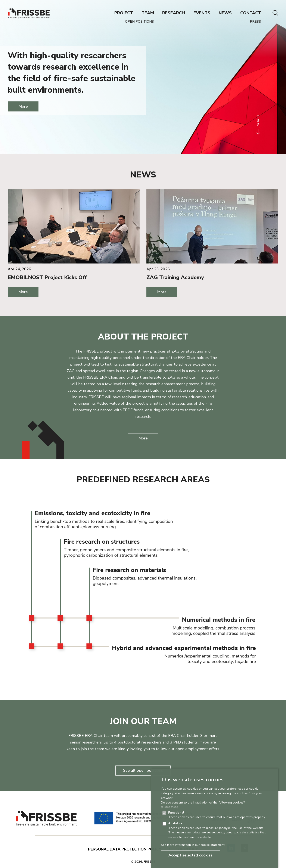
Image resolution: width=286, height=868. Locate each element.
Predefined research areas (143, 480)
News (143, 175)
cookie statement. (213, 845)
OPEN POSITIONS (139, 22)
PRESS (255, 22)
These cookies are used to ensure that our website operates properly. (217, 815)
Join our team (143, 721)
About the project (143, 337)
